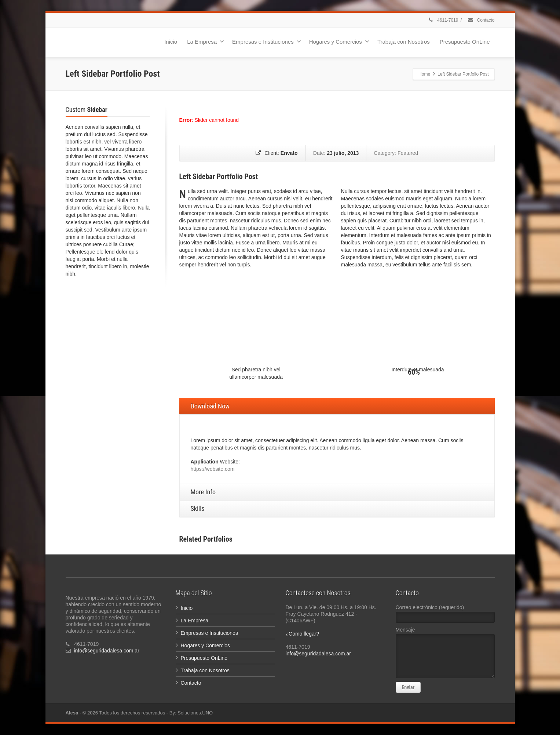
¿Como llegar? (303, 634)
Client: (277, 153)
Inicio (171, 42)
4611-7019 (443, 20)
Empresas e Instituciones (267, 41)
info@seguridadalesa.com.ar (106, 651)
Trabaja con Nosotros (404, 42)
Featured (407, 153)
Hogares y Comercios (339, 41)
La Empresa (206, 41)
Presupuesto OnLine (465, 42)
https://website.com (213, 469)
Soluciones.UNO (195, 713)
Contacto (481, 20)
